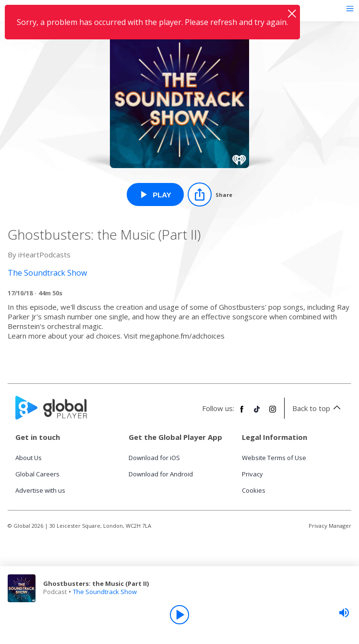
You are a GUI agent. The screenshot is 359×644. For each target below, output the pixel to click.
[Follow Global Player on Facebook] (242, 413)
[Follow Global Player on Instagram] (273, 413)
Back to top (318, 408)
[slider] (344, 613)
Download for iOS (154, 458)
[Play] (179, 615)
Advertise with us (40, 490)
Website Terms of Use (274, 458)
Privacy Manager (330, 526)
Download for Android (161, 474)
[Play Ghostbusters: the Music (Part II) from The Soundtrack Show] (155, 194)
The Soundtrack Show (105, 592)
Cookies (254, 490)
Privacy (252, 474)
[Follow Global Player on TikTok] (257, 413)
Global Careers (37, 474)
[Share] (210, 194)
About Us (29, 458)
